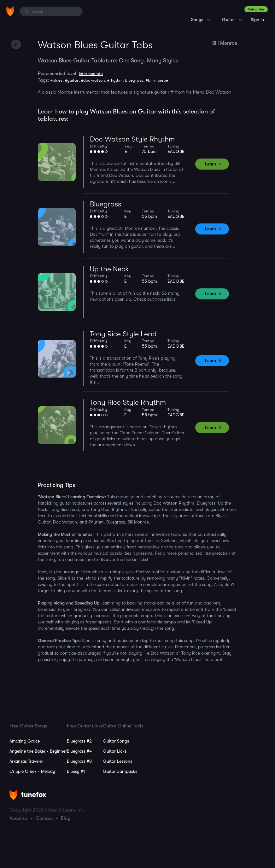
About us (19, 818)
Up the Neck (109, 269)
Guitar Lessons (117, 761)
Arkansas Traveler (26, 761)
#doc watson (93, 80)
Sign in (257, 20)
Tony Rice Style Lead (123, 334)
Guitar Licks (115, 751)
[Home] (10, 11)
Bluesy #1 (76, 771)
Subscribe (256, 9)
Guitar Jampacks (120, 771)
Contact (44, 818)
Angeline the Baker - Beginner (38, 751)
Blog (66, 818)
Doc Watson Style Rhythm (132, 139)
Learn (211, 164)
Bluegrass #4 (79, 751)
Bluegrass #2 (79, 741)
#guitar (72, 80)
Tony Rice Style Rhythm (128, 402)
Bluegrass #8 (79, 761)
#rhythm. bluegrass (125, 80)
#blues (56, 80)
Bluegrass (105, 204)
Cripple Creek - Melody (32, 771)
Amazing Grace (25, 741)
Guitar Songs (116, 741)
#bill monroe (157, 80)
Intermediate (91, 74)
